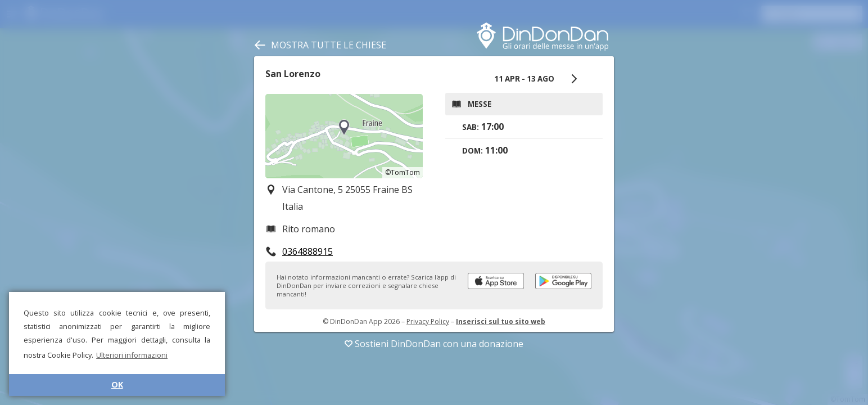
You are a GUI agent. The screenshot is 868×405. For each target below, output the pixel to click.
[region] (344, 136)
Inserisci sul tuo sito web (501, 321)
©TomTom (403, 172)
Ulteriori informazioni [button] (132, 355)
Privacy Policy (428, 321)
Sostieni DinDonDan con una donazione (434, 344)
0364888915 (308, 251)
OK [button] (117, 384)
